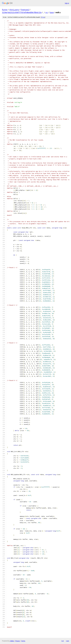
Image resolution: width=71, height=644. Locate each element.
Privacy (17, 641)
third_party (14, 10)
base (52, 12)
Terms (23, 641)
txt (63, 641)
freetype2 (25, 10)
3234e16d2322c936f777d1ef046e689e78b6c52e (22, 12)
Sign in (67, 3)
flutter (5, 10)
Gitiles (12, 641)
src (47, 12)
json (67, 641)
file (43, 17)
